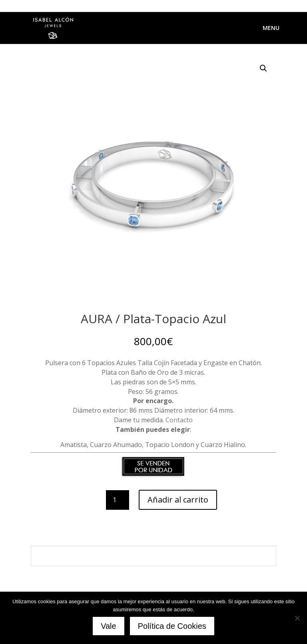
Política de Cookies (172, 626)
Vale (109, 626)
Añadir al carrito (178, 500)
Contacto (179, 420)
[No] (297, 618)
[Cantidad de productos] (118, 500)
